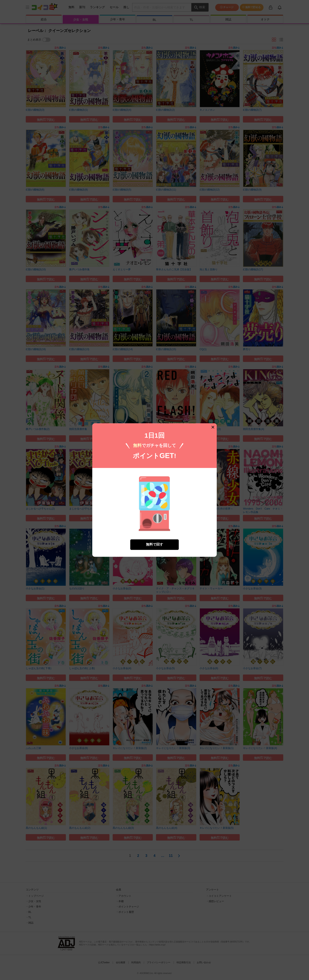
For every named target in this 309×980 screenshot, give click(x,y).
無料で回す (154, 544)
